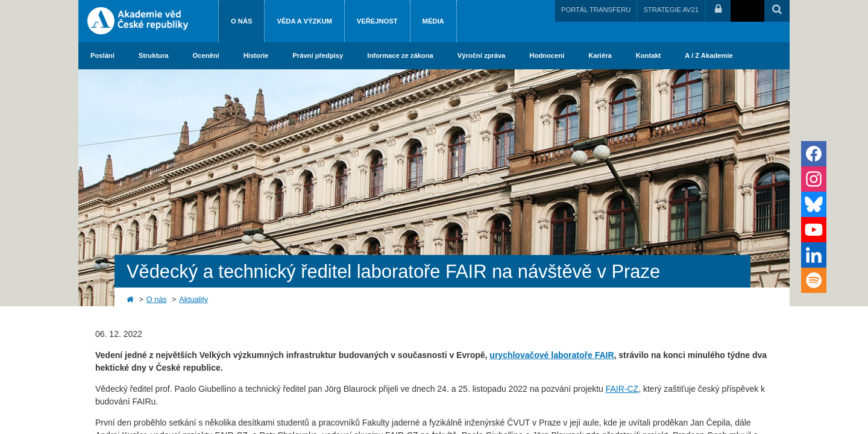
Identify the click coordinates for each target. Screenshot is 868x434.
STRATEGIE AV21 (671, 10)
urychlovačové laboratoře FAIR (552, 355)
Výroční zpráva (482, 55)
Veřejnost (377, 21)
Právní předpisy (318, 55)
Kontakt (649, 55)
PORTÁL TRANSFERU (596, 10)
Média (433, 21)
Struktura (154, 55)
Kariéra (600, 55)
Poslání (102, 55)
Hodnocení (547, 55)
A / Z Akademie (709, 55)
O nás (241, 21)
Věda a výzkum (304, 21)
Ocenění (206, 55)
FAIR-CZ (622, 389)
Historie (256, 55)
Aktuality (193, 300)
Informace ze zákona (400, 55)
